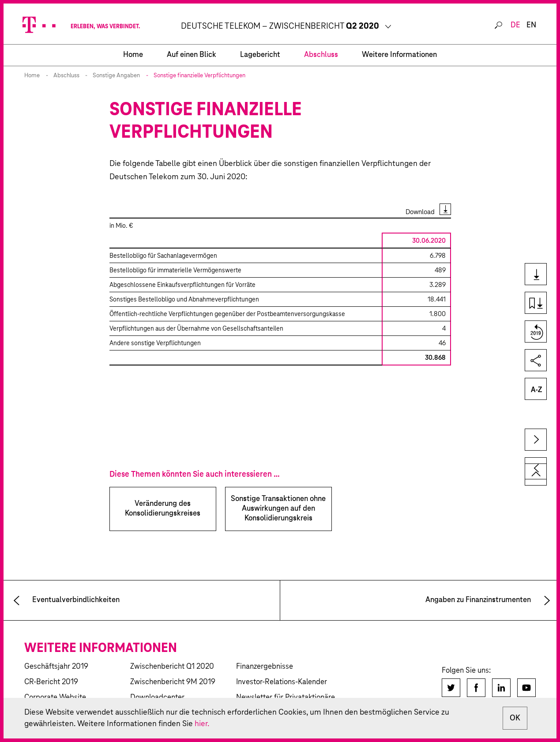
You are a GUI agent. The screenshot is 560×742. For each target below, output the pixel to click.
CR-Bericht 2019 (51, 682)
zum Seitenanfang (536, 475)
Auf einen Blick (192, 55)
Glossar (535, 390)
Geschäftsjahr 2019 (56, 667)
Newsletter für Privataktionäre (286, 698)
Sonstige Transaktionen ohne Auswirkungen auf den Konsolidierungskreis (278, 509)
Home (32, 76)
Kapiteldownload (535, 303)
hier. (202, 724)
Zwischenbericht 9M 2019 (173, 682)
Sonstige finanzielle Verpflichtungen (199, 76)
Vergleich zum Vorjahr (535, 332)
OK (515, 718)
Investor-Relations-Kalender (282, 682)
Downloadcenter (157, 698)
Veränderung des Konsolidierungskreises (163, 509)
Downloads (535, 275)
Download (420, 212)
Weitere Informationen (399, 55)
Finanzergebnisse (265, 667)
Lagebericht (260, 55)
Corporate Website (55, 698)
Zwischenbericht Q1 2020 (172, 667)
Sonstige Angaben (116, 76)
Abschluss (321, 55)
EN (531, 25)
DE (515, 25)
